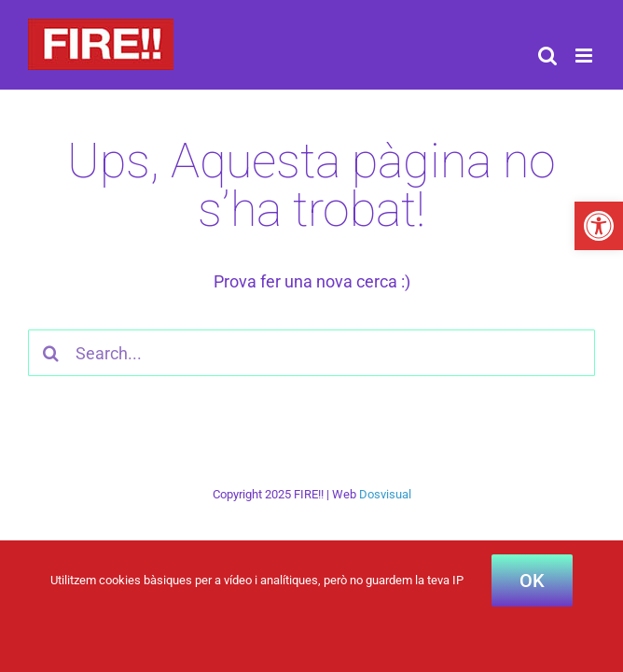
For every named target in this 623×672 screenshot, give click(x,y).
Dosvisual (385, 494)
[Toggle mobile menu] (585, 56)
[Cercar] (51, 353)
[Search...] (311, 353)
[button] (599, 226)
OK (532, 581)
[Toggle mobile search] (547, 56)
